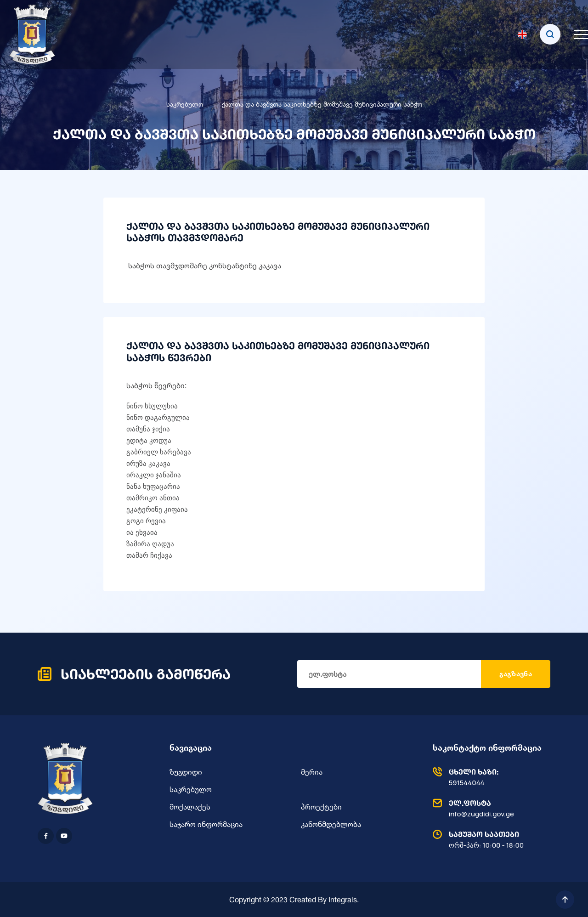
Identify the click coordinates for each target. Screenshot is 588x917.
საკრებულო (185, 104)
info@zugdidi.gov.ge (489, 808)
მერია (312, 772)
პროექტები (321, 807)
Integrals (343, 900)
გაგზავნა (516, 674)
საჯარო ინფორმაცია (206, 824)
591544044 (489, 777)
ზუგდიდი (186, 772)
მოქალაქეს (190, 807)
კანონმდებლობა (331, 824)
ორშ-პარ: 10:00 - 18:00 (489, 839)
